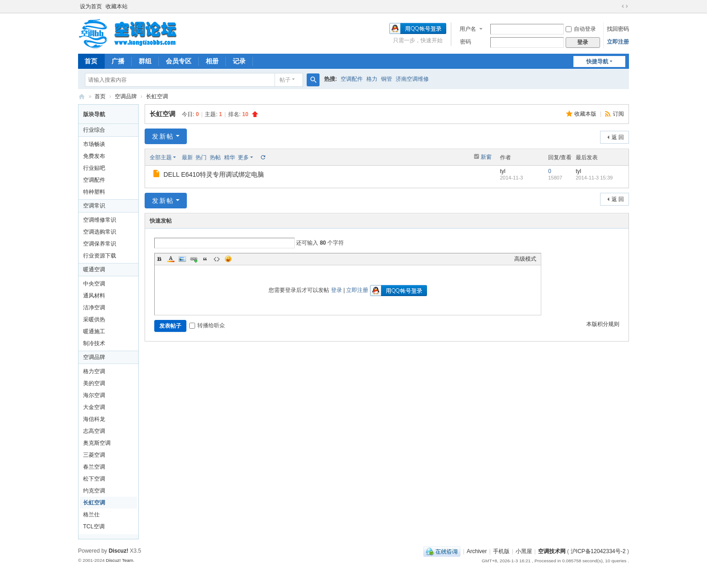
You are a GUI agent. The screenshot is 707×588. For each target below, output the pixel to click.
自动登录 (581, 29)
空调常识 (94, 206)
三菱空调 (94, 455)
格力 (372, 79)
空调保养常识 (100, 244)
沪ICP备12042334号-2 (598, 551)
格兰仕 (91, 515)
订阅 (618, 114)
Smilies (228, 259)
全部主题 (161, 157)
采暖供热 (94, 319)
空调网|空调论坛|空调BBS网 (82, 97)
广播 (118, 61)
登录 (337, 290)
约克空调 (94, 491)
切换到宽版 (625, 6)
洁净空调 (94, 308)
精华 (230, 157)
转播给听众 (207, 325)
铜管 (387, 79)
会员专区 (179, 61)
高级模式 (525, 259)
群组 (145, 61)
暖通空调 (94, 269)
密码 (466, 42)
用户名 (468, 29)
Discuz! (119, 551)
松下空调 (94, 479)
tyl (503, 171)
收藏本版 (586, 114)
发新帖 (163, 136)
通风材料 (94, 296)
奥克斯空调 (97, 443)
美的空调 (94, 383)
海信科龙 (94, 419)
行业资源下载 (100, 256)
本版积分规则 (603, 324)
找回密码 (618, 29)
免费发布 (94, 156)
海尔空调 (94, 395)
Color (171, 259)
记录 (239, 61)
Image (182, 259)
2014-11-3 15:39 (594, 178)
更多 (243, 157)
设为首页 (91, 6)
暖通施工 (94, 331)
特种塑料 (94, 192)
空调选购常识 (100, 232)
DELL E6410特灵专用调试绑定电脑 (214, 174)
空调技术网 (552, 551)
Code (217, 259)
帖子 (285, 80)
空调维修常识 (100, 220)
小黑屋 (524, 551)
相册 (212, 61)
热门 (201, 157)
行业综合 (94, 130)
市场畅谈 (94, 144)
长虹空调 (157, 96)
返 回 (618, 137)
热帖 (215, 157)
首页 (91, 61)
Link (194, 259)
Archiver (477, 551)
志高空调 (94, 431)
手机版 (501, 551)
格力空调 (94, 371)
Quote (205, 259)
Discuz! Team (119, 560)
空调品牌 (126, 96)
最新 (187, 157)
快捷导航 (597, 62)
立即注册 (618, 42)
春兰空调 (94, 467)
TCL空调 (94, 526)
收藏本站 (117, 6)
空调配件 (352, 79)
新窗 (486, 157)
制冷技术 (94, 343)
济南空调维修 (412, 79)
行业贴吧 (94, 168)
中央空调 (94, 284)
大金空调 (94, 407)
